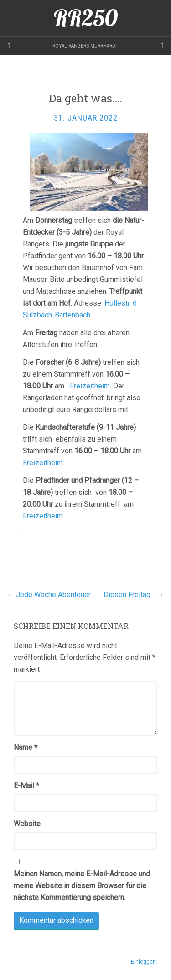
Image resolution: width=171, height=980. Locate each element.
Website (27, 824)
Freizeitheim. (91, 386)
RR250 (85, 18)
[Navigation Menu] (162, 46)
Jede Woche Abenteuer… (51, 595)
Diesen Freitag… (134, 595)
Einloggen (143, 962)
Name (26, 747)
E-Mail (26, 786)
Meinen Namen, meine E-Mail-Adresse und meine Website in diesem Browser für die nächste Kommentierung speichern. (82, 886)
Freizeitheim (43, 516)
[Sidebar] (9, 46)
